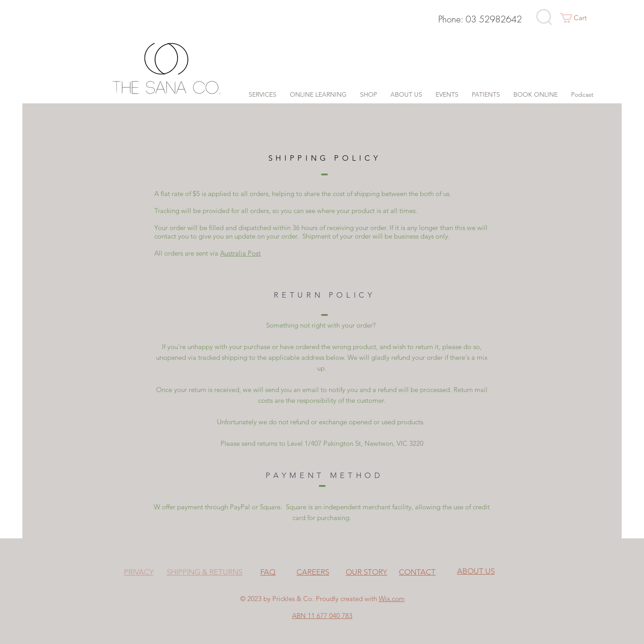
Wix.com (392, 599)
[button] (579, 18)
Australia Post (240, 253)
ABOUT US (476, 571)
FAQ (268, 572)
